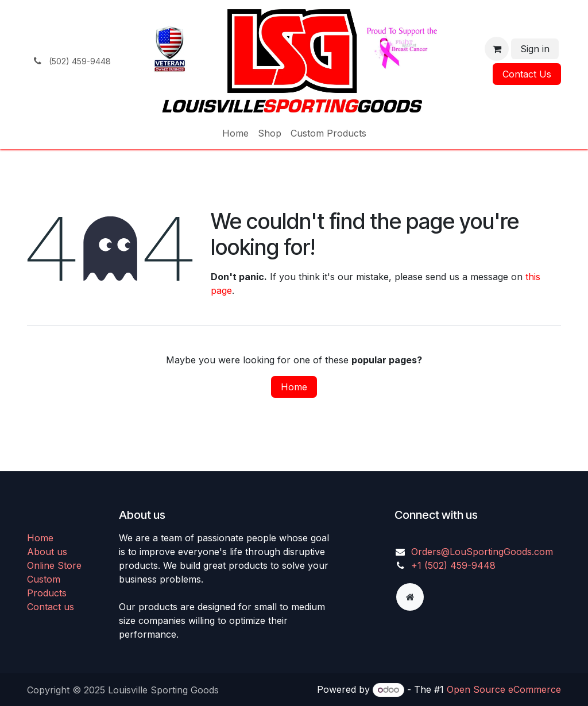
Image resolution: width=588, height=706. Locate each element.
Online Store (54, 565)
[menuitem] (235, 133)
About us (47, 552)
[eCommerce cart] (497, 49)
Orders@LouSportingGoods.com (482, 552)
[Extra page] (410, 597)
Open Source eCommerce (504, 689)
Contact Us (527, 74)
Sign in (535, 49)
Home (294, 387)
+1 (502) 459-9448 (453, 565)
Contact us (51, 607)
